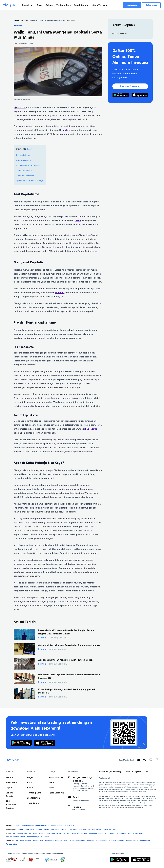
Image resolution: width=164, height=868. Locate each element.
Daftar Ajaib (151, 5)
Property (121, 841)
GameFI (112, 833)
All (14, 833)
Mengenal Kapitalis (24, 160)
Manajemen (33, 798)
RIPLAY (47, 837)
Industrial (91, 841)
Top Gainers (22, 833)
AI (65, 833)
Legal (30, 777)
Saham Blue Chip (42, 825)
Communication (144, 841)
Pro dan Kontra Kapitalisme (28, 165)
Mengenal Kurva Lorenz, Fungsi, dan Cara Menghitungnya (69, 645)
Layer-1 (59, 833)
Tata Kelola (33, 803)
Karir (30, 782)
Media (66, 841)
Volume (42, 833)
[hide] (30, 149)
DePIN (23, 837)
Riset (51, 788)
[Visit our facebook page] (138, 760)
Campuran (55, 829)
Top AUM (83, 829)
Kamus (52, 782)
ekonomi (60, 293)
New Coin (51, 833)
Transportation (11, 844)
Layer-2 (142, 833)
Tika (15, 43)
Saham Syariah (57, 825)
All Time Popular (12, 837)
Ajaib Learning (56, 793)
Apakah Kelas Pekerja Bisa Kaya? (30, 181)
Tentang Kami (34, 793)
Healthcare (49, 841)
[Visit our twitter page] (145, 760)
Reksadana (11, 782)
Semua (16, 825)
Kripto (9, 788)
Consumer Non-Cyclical (106, 841)
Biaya (30, 788)
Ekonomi (18, 25)
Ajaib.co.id (20, 107)
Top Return (73, 829)
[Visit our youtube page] (151, 760)
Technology (131, 841)
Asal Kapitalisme (23, 155)
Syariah (64, 829)
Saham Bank (69, 825)
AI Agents (93, 833)
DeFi (129, 833)
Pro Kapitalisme (25, 171)
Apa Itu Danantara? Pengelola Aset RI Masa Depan (65, 660)
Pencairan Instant (110, 829)
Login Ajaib (132, 5)
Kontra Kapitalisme (26, 176)
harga (78, 220)
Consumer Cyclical (78, 841)
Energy (36, 841)
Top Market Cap (27, 825)
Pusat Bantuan (56, 777)
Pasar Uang (29, 829)
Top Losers (33, 833)
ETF (42, 841)
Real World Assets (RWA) (77, 833)
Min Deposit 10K (94, 829)
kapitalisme (91, 429)
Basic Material (26, 841)
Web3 (135, 833)
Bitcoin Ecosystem (35, 837)
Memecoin (121, 833)
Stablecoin (103, 833)
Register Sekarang (130, 86)
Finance (59, 841)
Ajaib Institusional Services (12, 805)
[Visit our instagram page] (157, 760)
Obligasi (39, 829)
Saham (9, 777)
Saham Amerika (10, 794)
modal (65, 130)
